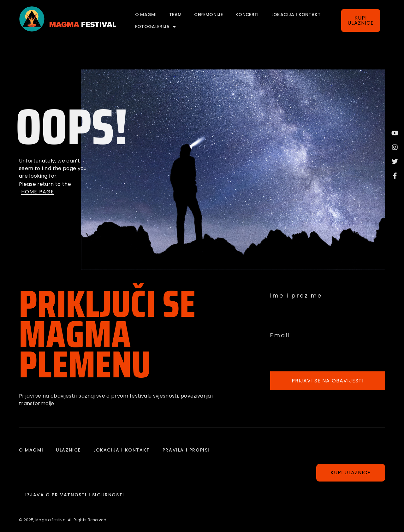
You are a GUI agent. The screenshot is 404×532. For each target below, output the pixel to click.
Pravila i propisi (186, 450)
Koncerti (247, 15)
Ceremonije (208, 15)
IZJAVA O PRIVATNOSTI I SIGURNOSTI (75, 495)
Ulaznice (68, 450)
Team (175, 15)
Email (280, 335)
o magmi (146, 15)
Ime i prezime (296, 296)
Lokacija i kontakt (296, 15)
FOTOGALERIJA (156, 27)
